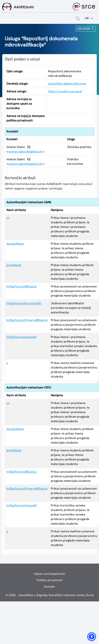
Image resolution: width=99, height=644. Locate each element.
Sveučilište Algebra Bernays (67, 84)
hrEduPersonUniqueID (22, 337)
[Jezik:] (89, 18)
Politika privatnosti (50, 580)
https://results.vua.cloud (65, 91)
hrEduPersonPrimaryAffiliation (27, 320)
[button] (92, 637)
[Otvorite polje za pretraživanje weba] (78, 18)
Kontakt (49, 587)
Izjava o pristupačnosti (49, 574)
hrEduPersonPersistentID (24, 303)
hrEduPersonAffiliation (22, 286)
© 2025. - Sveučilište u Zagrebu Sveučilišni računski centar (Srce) (50, 595)
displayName (15, 244)
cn (8, 218)
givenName (14, 265)
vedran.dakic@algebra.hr (25, 151)
